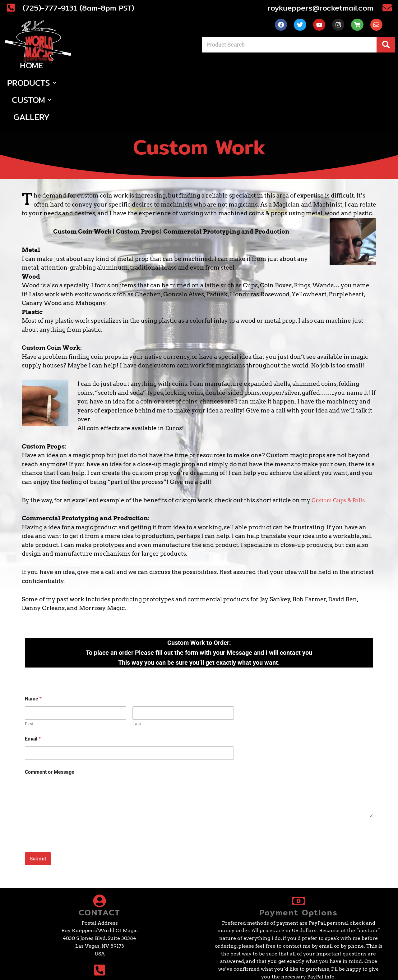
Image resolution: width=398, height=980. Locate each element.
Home (116, 70)
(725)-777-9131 (71, 937)
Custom (223, 70)
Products (165, 70)
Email (33, 692)
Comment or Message (50, 725)
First (29, 677)
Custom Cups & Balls (341, 453)
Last (137, 677)
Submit (38, 811)
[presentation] (72, 801)
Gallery (275, 70)
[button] (165, 70)
